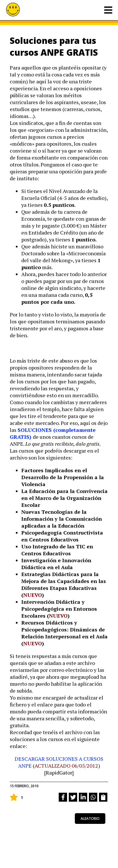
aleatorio (90, 819)
